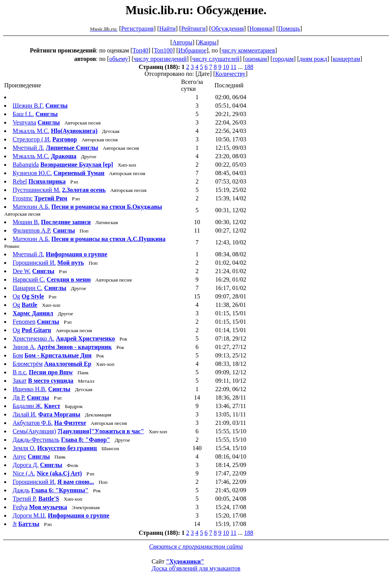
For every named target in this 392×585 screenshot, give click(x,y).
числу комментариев (248, 50)
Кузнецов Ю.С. (32, 173)
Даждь (21, 490)
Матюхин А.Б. (31, 207)
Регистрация (138, 29)
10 (226, 67)
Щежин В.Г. (28, 106)
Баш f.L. (23, 114)
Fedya (20, 507)
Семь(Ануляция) (34, 431)
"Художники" (185, 561)
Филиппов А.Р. (32, 230)
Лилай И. (25, 414)
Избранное (193, 50)
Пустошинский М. (37, 190)
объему (118, 59)
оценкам (256, 59)
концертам (346, 59)
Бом (18, 355)
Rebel (20, 181)
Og (16, 296)
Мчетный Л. (28, 148)
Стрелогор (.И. (32, 139)
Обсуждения (228, 29)
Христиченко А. (33, 338)
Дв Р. (19, 397)
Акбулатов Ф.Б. (33, 423)
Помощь (289, 29)
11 (233, 67)
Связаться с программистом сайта (196, 546)
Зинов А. (24, 347)
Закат (20, 381)
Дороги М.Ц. (29, 515)
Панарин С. (28, 288)
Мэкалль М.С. (31, 131)
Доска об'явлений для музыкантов (196, 568)
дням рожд (313, 59)
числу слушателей (216, 59)
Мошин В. (26, 222)
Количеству (230, 74)
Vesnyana (24, 122)
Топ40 (140, 50)
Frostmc (23, 198)
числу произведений (160, 59)
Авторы (182, 42)
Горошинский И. (34, 263)
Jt (15, 524)
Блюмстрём (28, 364)
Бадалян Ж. (28, 406)
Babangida (26, 165)
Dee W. (22, 271)
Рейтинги (193, 29)
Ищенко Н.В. (30, 389)
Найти (167, 29)
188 (249, 67)
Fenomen (24, 322)
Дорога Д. (26, 465)
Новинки (261, 29)
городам (283, 59)
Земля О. (24, 448)
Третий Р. (25, 499)
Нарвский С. (29, 279)
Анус (19, 456)
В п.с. (20, 372)
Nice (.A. (24, 473)
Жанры (207, 42)
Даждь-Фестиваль (36, 440)
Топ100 (163, 50)
